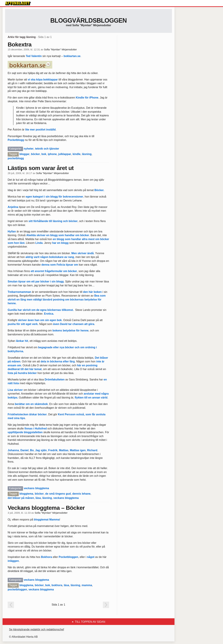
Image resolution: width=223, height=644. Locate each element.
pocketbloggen (17, 589)
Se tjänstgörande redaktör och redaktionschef (37, 629)
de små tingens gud (58, 494)
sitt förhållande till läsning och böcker (53, 221)
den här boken (92, 292)
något (91, 557)
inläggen (13, 561)
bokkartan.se (72, 56)
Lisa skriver (16, 390)
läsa (38, 498)
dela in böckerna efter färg (58, 361)
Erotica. (49, 314)
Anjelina (13, 207)
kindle (76, 154)
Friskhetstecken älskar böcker (27, 414)
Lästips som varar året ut (41, 168)
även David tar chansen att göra (74, 324)
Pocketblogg (16, 140)
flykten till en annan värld (91, 398)
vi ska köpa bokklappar (43, 80)
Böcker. (99, 190)
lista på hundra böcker (22, 373)
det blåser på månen (21, 498)
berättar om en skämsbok (31, 404)
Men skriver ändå (82, 253)
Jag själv (41, 450)
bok (44, 154)
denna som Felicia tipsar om (59, 265)
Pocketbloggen (68, 557)
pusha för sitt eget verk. (23, 324)
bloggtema (26, 494)
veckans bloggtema (36, 488)
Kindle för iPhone (87, 98)
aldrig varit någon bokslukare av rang (49, 257)
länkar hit (22, 341)
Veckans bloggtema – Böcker (46, 508)
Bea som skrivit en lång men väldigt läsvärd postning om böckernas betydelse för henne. (57, 299)
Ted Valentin (34, 56)
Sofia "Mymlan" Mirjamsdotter (61, 50)
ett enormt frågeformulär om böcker (54, 271)
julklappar (65, 154)
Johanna (13, 450)
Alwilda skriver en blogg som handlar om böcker (58, 235)
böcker (35, 154)
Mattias (64, 450)
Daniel (25, 450)
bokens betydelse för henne (70, 331)
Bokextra (20, 44)
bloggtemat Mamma (47, 520)
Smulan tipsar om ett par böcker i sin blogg (36, 282)
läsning (87, 154)
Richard (92, 450)
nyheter (29, 149)
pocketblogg (16, 158)
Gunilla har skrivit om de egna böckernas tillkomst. (41, 310)
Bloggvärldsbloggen (88, 21)
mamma (87, 585)
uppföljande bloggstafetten (25, 432)
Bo (32, 450)
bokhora (57, 585)
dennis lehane (81, 494)
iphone (52, 154)
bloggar (24, 154)
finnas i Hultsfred (36, 429)
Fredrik (53, 450)
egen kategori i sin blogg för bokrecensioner (54, 197)
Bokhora (47, 557)
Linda (39, 243)
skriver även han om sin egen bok (40, 320)
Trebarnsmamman (19, 292)
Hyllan (12, 231)
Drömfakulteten (55, 380)
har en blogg (60, 243)
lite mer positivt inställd (40, 130)
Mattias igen (78, 450)
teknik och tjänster (47, 149)
